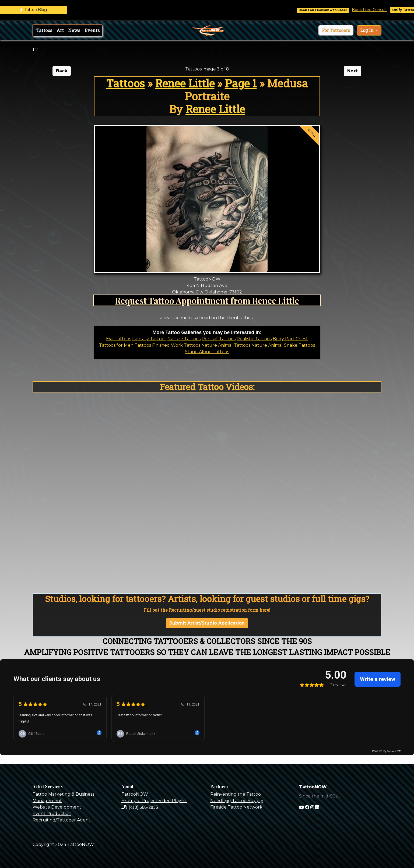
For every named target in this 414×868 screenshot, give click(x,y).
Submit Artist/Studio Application (207, 623)
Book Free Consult (376, 10)
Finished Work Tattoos (176, 345)
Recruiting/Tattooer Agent (62, 820)
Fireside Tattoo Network (236, 807)
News (74, 30)
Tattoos (44, 30)
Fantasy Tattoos (149, 339)
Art (60, 30)
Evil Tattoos (119, 339)
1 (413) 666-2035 (140, 807)
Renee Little (185, 83)
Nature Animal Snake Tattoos (283, 345)
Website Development (57, 807)
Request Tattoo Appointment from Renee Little (207, 300)
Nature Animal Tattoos (226, 345)
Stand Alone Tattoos (207, 352)
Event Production (52, 814)
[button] (336, 30)
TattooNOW (135, 794)
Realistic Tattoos (254, 339)
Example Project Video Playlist (154, 801)
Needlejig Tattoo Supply (237, 801)
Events (92, 30)
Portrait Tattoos (219, 339)
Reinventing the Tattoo (236, 794)
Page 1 (241, 83)
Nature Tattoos (184, 339)
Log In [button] (367, 30)
